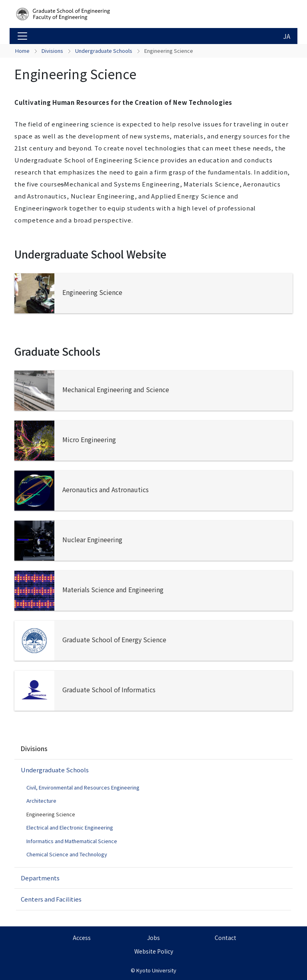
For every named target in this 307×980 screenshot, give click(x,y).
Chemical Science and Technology (67, 854)
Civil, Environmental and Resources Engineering (83, 787)
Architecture (41, 801)
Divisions (52, 51)
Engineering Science (51, 814)
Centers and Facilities (51, 899)
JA (287, 36)
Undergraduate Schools (104, 51)
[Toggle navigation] (22, 36)
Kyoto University (156, 970)
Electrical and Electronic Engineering (70, 827)
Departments (40, 878)
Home (22, 51)
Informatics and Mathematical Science (72, 841)
